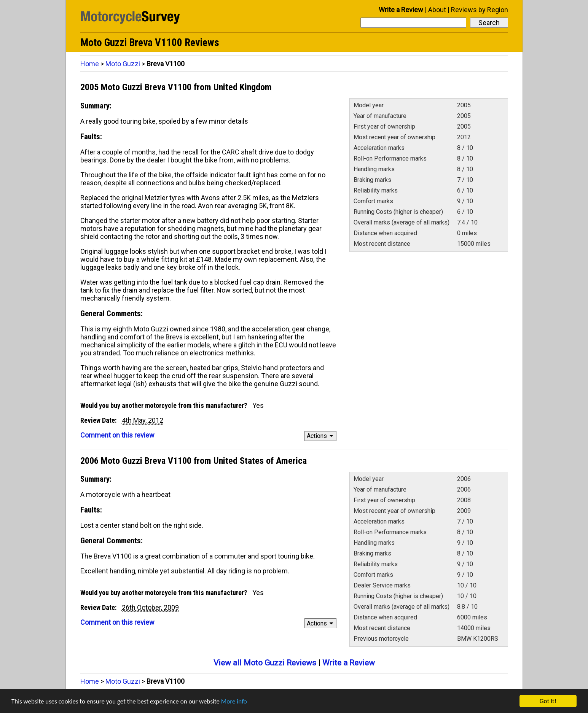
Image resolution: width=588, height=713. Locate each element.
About (437, 10)
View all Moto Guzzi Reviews (265, 663)
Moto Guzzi (123, 64)
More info (234, 701)
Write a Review (401, 10)
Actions (321, 436)
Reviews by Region (480, 10)
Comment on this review (117, 435)
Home (90, 64)
